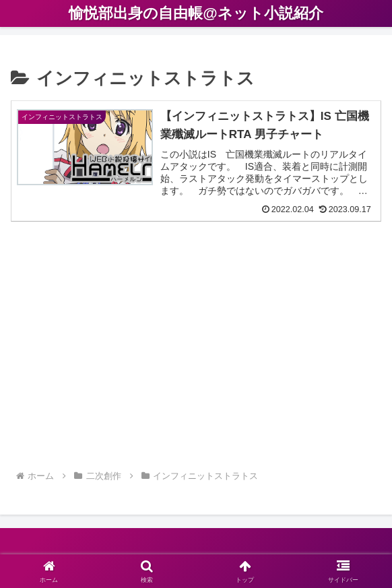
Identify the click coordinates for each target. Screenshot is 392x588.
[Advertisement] (196, 352)
